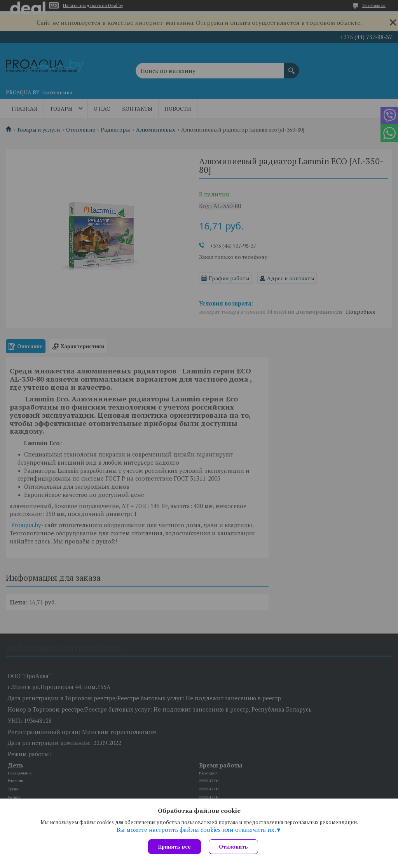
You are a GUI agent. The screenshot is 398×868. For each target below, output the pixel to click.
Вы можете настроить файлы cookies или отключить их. (196, 830)
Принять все (175, 847)
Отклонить (233, 847)
